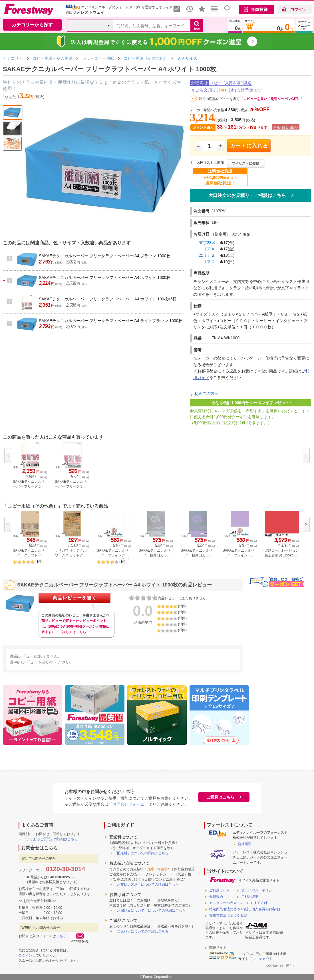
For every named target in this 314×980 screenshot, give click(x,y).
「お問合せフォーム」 (128, 804)
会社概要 (245, 844)
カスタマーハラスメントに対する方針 (238, 903)
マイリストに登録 (245, 163)
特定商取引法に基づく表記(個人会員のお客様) (245, 909)
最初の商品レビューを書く (219, 99)
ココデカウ (261, 959)
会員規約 (216, 897)
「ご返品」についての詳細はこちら (141, 931)
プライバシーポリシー (258, 890)
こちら (61, 936)
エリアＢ (207, 255)
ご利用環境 (250, 897)
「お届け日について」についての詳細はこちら (150, 911)
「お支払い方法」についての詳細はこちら (146, 885)
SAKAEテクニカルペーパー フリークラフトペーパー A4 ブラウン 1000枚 (105, 256)
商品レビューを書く (75, 598)
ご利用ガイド (220, 890)
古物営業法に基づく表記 (228, 915)
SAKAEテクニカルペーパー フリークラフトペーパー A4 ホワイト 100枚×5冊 (108, 299)
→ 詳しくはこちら (72, 632)
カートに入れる (249, 146)
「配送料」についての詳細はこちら (141, 853)
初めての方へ (206, 394)
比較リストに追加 (210, 163)
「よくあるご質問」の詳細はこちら (50, 839)
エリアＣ (207, 262)
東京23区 (207, 243)
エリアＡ (207, 249)
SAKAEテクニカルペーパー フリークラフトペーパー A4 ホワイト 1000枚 (105, 278)
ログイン (25, 955)
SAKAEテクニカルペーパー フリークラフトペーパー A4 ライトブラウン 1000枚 (111, 321)
